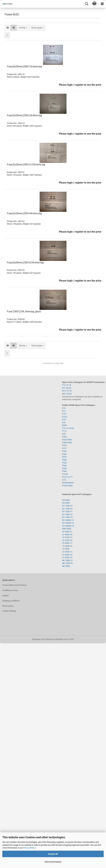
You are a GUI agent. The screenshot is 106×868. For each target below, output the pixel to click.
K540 (64, 425)
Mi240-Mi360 (68, 483)
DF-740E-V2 (67, 514)
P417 (64, 448)
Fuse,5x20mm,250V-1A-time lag (24, 67)
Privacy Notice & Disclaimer (14, 585)
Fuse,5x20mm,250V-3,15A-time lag (26, 165)
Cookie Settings (9, 611)
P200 (64, 437)
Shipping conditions (11, 601)
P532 (64, 466)
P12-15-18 (67, 385)
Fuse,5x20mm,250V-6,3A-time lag (25, 263)
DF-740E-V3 (67, 517)
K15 (64, 411)
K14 (64, 408)
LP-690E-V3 (67, 557)
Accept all (53, 854)
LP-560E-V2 (67, 535)
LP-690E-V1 (67, 552)
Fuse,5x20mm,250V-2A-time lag (24, 115)
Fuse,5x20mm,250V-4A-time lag (24, 213)
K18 (64, 420)
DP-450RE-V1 (68, 520)
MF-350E (66, 566)
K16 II (65, 417)
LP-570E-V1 (67, 537)
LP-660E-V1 (67, 543)
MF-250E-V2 (67, 563)
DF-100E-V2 (67, 506)
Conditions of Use (10, 590)
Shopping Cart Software (43, 639)
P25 (64, 434)
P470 (64, 457)
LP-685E (66, 549)
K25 (64, 422)
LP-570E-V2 (67, 540)
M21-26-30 (67, 394)
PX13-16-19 (67, 477)
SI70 (64, 480)
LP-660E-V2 (67, 546)
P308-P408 (67, 443)
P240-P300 (67, 440)
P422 (64, 451)
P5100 (65, 474)
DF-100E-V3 (67, 509)
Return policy (8, 606)
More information (53, 862)
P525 (64, 463)
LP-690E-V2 (67, 555)
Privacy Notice (29, 848)
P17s (64, 431)
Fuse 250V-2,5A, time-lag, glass (24, 311)
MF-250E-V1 (67, 560)
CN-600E (66, 500)
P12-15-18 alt (68, 428)
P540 (64, 468)
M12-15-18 (67, 391)
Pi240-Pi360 (67, 486)
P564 (64, 471)
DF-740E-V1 (67, 511)
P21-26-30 (67, 388)
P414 (64, 445)
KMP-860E (67, 529)
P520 (64, 460)
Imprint (5, 596)
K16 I (64, 414)
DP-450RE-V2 (68, 523)
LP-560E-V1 (67, 532)
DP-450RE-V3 (68, 526)
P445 (64, 454)
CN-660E (66, 503)
